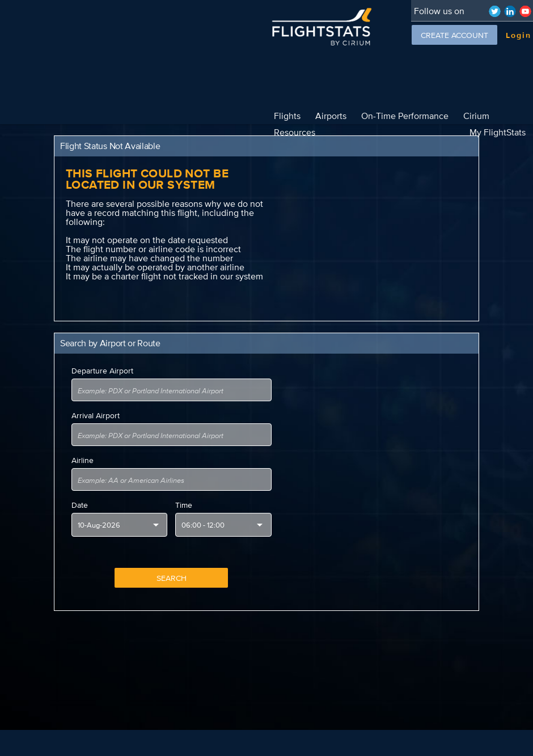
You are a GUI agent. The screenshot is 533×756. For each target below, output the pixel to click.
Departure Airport (102, 354)
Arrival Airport (96, 399)
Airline (83, 444)
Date (80, 489)
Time (184, 489)
